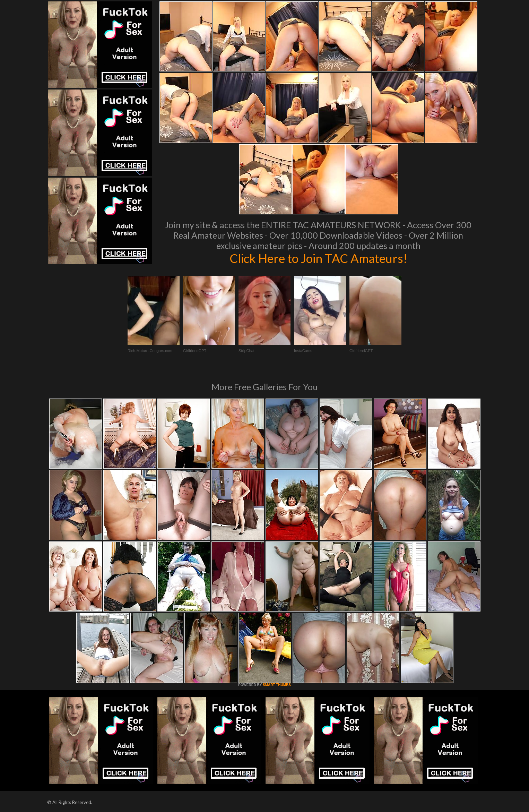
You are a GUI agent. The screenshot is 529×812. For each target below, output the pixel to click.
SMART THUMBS (277, 685)
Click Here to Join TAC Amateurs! (318, 258)
